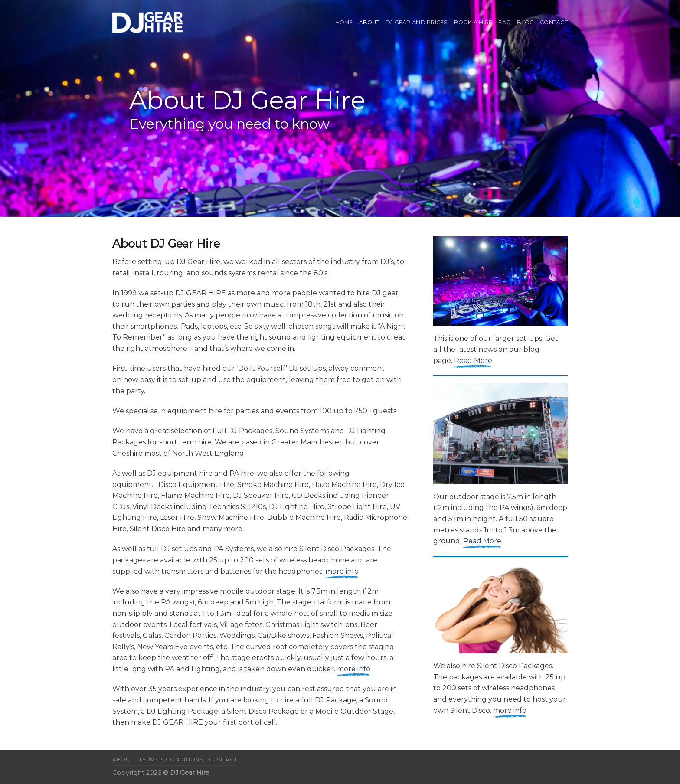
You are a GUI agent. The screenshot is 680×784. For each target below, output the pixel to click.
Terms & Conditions (171, 759)
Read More (473, 361)
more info (342, 571)
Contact (554, 22)
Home (344, 22)
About (369, 22)
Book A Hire (473, 22)
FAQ (505, 22)
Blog (525, 22)
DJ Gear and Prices (417, 22)
